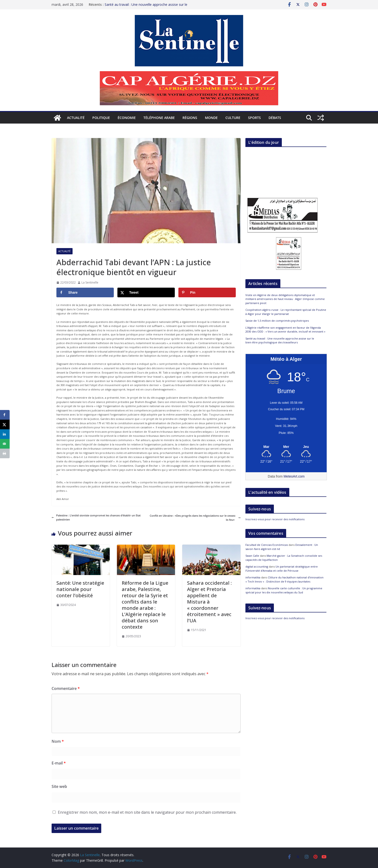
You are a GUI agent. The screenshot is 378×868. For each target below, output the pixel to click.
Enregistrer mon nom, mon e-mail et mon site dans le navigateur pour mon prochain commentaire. (147, 812)
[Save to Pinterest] (207, 292)
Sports (254, 118)
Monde (211, 118)
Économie (127, 118)
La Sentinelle (90, 282)
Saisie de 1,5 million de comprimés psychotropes (277, 321)
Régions (190, 118)
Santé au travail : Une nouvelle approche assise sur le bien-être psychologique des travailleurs (146, 6)
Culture (233, 118)
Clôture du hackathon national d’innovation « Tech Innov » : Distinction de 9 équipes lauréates (284, 579)
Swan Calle (252, 556)
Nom (58, 741)
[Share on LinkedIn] (5, 434)
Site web (59, 786)
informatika (253, 577)
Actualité (76, 118)
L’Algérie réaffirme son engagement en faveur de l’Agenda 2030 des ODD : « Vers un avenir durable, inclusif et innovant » (285, 330)
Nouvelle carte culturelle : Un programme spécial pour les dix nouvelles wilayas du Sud (284, 590)
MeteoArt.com (294, 476)
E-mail (59, 763)
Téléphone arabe (159, 118)
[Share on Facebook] (85, 292)
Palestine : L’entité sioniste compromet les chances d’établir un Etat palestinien (96, 517)
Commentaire (66, 688)
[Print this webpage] (5, 453)
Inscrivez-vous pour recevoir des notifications (275, 519)
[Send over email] (5, 444)
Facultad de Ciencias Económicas (267, 545)
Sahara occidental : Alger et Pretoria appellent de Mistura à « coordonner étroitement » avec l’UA (209, 602)
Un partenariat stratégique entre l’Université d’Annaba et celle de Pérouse (282, 569)
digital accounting (257, 566)
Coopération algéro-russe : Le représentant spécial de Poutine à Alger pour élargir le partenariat (286, 312)
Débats (275, 118)
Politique (101, 118)
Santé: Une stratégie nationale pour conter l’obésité (80, 589)
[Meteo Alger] (286, 447)
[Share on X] (146, 292)
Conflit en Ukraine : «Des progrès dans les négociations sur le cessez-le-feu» (195, 518)
